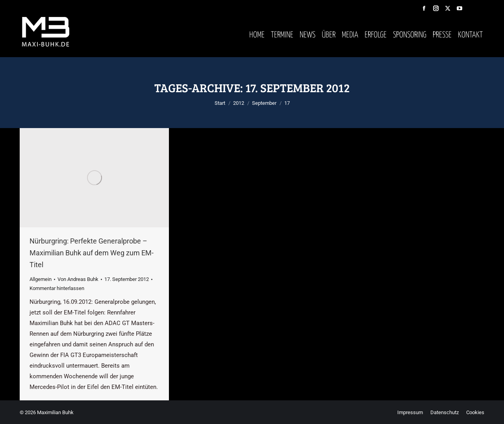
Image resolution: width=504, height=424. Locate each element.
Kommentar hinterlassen (57, 288)
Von (78, 279)
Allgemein (41, 279)
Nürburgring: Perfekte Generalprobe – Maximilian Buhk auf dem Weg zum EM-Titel (92, 253)
